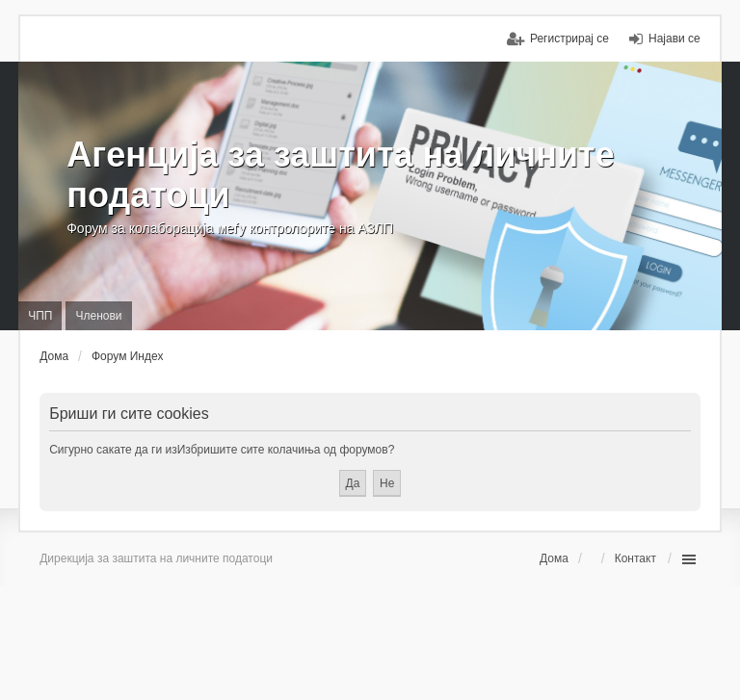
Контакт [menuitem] (635, 558)
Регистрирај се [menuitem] (569, 39)
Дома (554, 558)
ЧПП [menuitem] (40, 316)
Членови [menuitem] (98, 316)
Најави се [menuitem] (674, 39)
